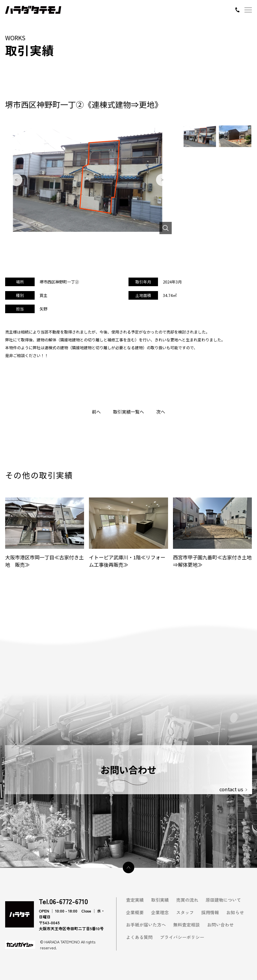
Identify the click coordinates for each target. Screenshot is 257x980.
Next (162, 180)
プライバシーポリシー (182, 937)
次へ (161, 412)
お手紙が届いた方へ (146, 925)
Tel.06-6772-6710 (63, 901)
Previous (16, 180)
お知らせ (235, 912)
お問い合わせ (220, 925)
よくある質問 (139, 937)
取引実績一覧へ (128, 412)
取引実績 (160, 900)
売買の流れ (187, 900)
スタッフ (185, 912)
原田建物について (223, 900)
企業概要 (135, 912)
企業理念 (160, 912)
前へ (96, 412)
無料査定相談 (186, 925)
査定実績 (135, 900)
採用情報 (210, 912)
